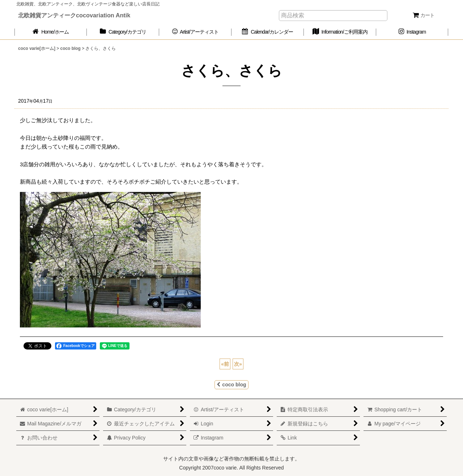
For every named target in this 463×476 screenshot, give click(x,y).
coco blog (231, 385)
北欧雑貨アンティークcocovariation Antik (74, 15)
